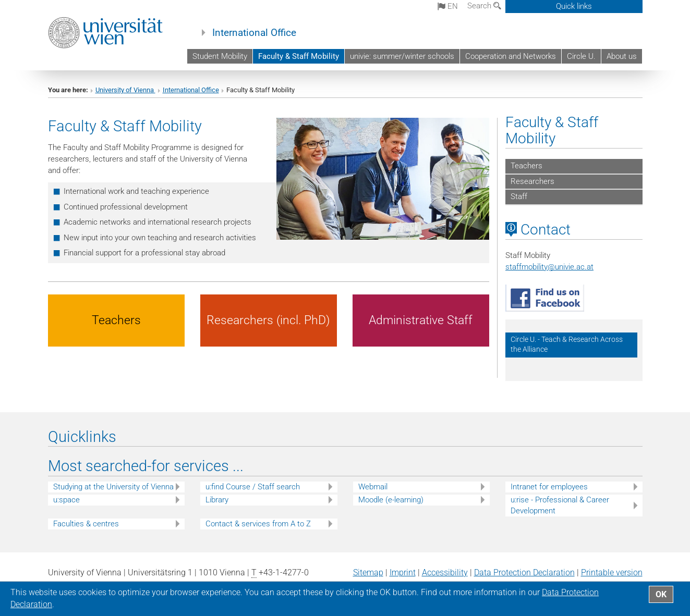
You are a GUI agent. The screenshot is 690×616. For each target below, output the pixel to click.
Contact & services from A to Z (258, 524)
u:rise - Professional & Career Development (560, 505)
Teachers (526, 166)
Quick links (574, 6)
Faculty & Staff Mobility (299, 56)
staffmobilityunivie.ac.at (549, 267)
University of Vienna (125, 90)
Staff (519, 196)
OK (661, 594)
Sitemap (368, 572)
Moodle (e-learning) (391, 500)
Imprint (403, 572)
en (448, 6)
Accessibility (445, 572)
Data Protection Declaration (524, 572)
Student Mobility (220, 56)
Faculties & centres (86, 524)
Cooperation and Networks (511, 56)
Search (484, 6)
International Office (254, 33)
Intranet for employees (549, 487)
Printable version (612, 572)
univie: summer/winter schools (402, 56)
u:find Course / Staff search (253, 487)
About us (622, 56)
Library (217, 500)
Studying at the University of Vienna (113, 487)
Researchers (532, 181)
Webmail (373, 487)
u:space (66, 500)
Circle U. (581, 56)
